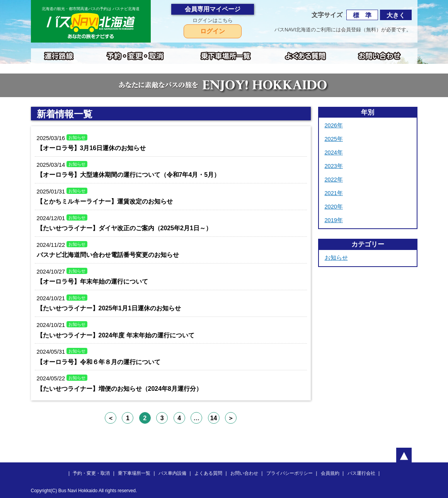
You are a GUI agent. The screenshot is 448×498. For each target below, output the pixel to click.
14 (214, 418)
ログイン (213, 31)
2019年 (334, 220)
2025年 (334, 139)
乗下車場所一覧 (134, 473)
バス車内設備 (172, 473)
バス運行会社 (361, 473)
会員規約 (330, 473)
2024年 (334, 152)
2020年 (334, 207)
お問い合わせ (244, 473)
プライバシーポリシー (290, 473)
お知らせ (336, 258)
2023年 (334, 166)
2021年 (334, 193)
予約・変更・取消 (91, 473)
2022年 (334, 180)
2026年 (334, 125)
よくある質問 (208, 473)
